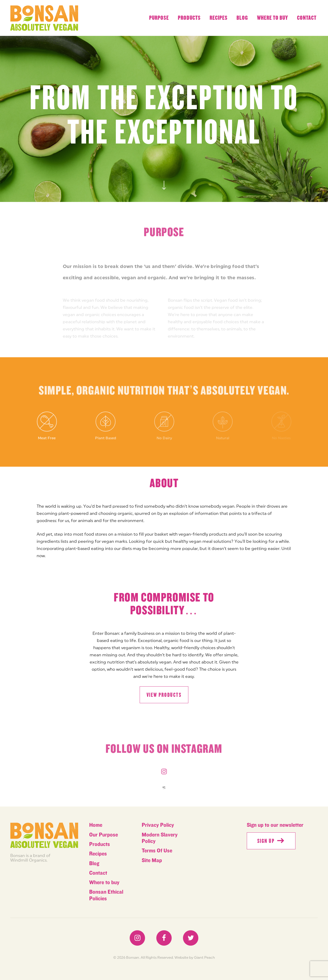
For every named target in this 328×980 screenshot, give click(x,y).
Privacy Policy (158, 825)
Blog (242, 18)
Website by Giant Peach (195, 957)
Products (189, 18)
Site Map (152, 860)
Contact (307, 18)
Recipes (219, 18)
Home (96, 825)
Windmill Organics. (29, 860)
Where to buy (273, 18)
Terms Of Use (157, 851)
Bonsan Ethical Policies (106, 895)
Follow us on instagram (164, 751)
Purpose (159, 18)
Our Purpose (104, 835)
